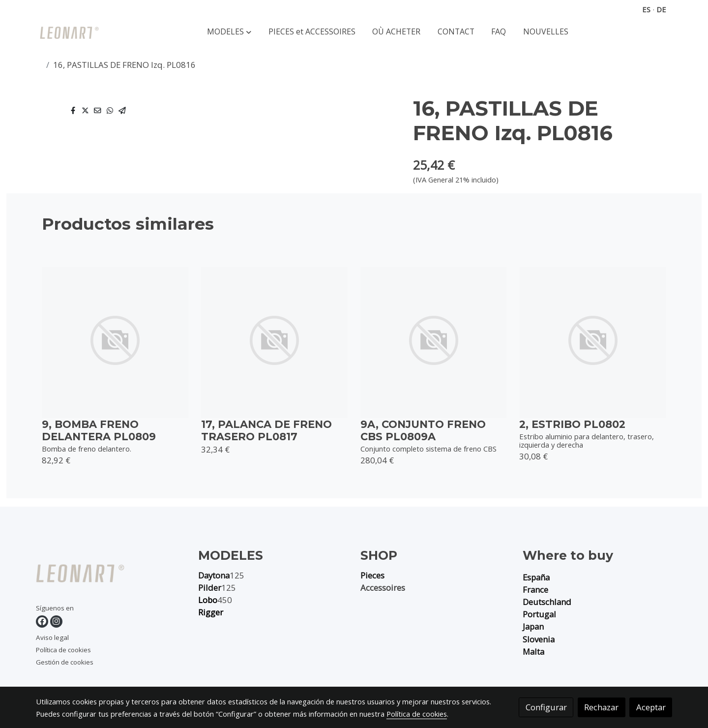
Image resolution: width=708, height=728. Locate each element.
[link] (69, 32)
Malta (533, 652)
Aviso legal (52, 637)
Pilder (210, 588)
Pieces (372, 575)
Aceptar (651, 707)
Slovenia (539, 639)
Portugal (539, 614)
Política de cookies (63, 650)
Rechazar (601, 707)
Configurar (546, 707)
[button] (229, 32)
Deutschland (547, 602)
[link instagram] (56, 622)
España (536, 577)
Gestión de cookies (65, 662)
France (535, 590)
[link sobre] (111, 575)
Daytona (214, 575)
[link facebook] (42, 622)
